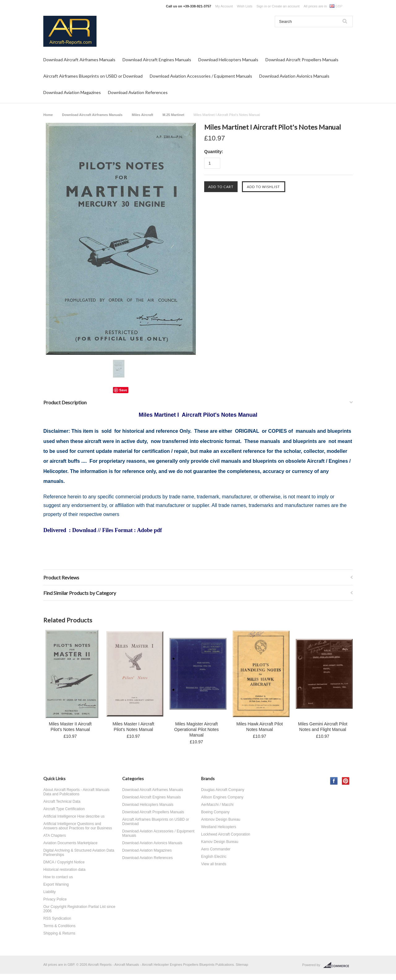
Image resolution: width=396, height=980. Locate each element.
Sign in (262, 6)
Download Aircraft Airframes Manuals (79, 60)
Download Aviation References (138, 92)
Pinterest (346, 781)
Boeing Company (215, 812)
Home (48, 115)
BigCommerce (338, 965)
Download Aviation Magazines (72, 92)
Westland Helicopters (219, 827)
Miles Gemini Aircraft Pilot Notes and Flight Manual (323, 727)
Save (123, 390)
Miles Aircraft (142, 115)
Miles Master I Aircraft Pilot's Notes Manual (133, 727)
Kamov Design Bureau (220, 842)
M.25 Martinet (173, 115)
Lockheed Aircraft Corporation (226, 834)
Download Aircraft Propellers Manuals (302, 60)
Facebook (334, 781)
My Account (224, 6)
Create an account (286, 6)
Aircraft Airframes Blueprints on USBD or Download (93, 76)
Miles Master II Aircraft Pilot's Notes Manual (70, 727)
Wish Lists (245, 6)
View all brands (214, 864)
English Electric (214, 857)
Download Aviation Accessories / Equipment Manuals (201, 76)
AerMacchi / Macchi (217, 805)
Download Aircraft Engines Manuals (157, 60)
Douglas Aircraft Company (223, 790)
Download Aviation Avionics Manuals (294, 76)
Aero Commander (216, 849)
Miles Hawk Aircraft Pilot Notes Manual (260, 727)
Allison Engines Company (222, 797)
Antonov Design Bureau (221, 819)
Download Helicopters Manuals (228, 60)
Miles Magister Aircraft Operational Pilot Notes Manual (196, 729)
